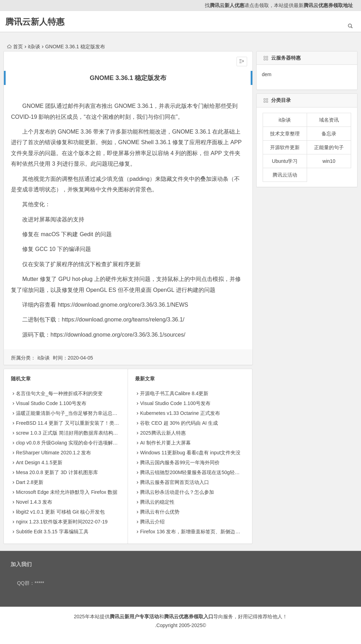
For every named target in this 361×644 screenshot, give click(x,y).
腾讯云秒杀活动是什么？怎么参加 (177, 492)
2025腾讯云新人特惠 (163, 433)
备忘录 (329, 134)
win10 (329, 161)
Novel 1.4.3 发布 (34, 502)
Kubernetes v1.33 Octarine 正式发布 (180, 413)
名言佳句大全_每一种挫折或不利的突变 (59, 393)
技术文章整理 (285, 134)
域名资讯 (329, 120)
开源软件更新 (285, 147)
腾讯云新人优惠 (227, 5)
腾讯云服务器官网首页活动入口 (175, 482)
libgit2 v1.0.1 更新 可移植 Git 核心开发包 (60, 512)
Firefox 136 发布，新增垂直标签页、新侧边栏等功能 (197, 532)
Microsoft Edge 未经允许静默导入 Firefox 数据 (67, 492)
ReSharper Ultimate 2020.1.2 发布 (53, 453)
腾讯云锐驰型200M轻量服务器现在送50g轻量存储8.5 (198, 472)
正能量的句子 (329, 147)
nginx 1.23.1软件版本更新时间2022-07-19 (62, 522)
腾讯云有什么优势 (160, 512)
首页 (15, 47)
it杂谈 (34, 47)
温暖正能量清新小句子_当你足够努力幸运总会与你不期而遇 (81, 413)
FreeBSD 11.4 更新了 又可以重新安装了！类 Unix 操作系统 (81, 423)
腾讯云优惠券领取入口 (189, 617)
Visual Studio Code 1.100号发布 (51, 403)
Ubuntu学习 (285, 161)
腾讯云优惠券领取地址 (328, 5)
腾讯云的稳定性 (157, 502)
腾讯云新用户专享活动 (134, 617)
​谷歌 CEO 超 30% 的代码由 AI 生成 (179, 423)
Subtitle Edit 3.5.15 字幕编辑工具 (52, 532)
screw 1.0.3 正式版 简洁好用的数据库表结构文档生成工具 (79, 433)
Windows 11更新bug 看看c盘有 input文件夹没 (190, 453)
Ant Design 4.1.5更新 (39, 462)
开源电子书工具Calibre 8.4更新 (174, 393)
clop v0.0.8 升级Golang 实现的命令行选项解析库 (69, 443)
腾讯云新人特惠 (35, 22)
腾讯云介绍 (152, 522)
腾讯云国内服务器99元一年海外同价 (180, 462)
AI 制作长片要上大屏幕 (165, 443)
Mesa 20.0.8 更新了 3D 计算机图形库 (57, 472)
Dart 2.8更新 (30, 482)
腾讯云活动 (285, 175)
